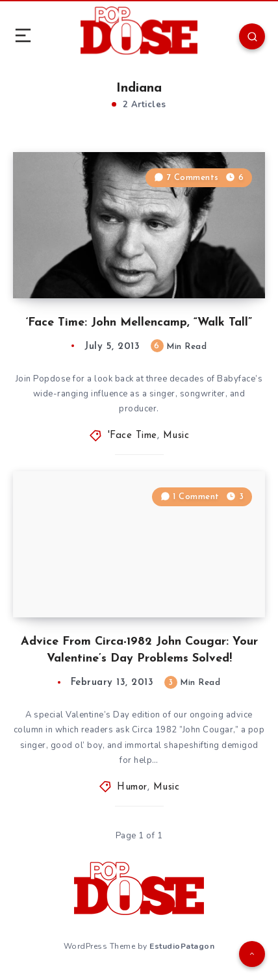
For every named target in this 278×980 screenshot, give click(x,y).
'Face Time (133, 436)
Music (176, 436)
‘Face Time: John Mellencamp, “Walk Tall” (139, 323)
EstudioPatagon (182, 946)
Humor (132, 787)
